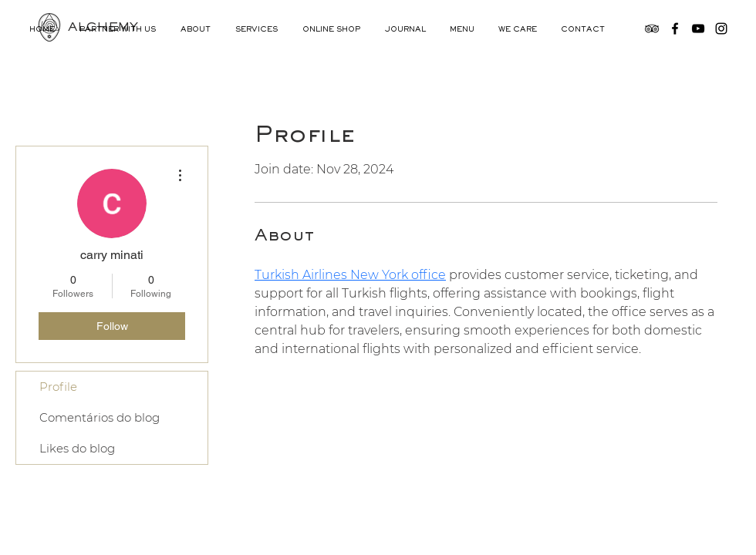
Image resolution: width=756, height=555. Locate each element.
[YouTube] (698, 29)
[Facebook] (675, 29)
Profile (58, 387)
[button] (196, 30)
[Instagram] (721, 29)
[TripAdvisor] (652, 29)
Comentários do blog (100, 417)
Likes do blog (77, 448)
